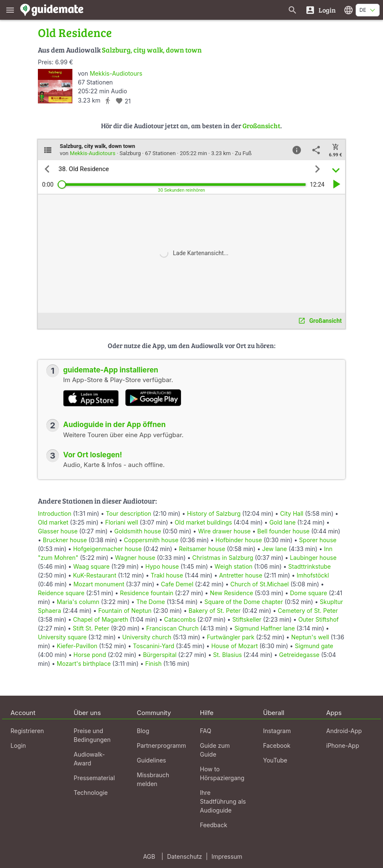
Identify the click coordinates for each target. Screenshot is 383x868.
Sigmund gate (314, 646)
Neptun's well (310, 637)
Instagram (277, 731)
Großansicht (261, 125)
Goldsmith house (137, 531)
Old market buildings (203, 522)
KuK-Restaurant (95, 575)
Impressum (227, 856)
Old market (53, 522)
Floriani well (122, 522)
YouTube (275, 760)
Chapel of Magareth (100, 619)
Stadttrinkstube (310, 566)
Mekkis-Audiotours (116, 73)
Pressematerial (94, 778)
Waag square (92, 566)
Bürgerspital (160, 655)
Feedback (214, 825)
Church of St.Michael (259, 584)
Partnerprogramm (161, 745)
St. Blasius (227, 655)
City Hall (291, 513)
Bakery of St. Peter (215, 611)
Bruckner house (65, 540)
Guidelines (151, 760)
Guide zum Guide (215, 750)
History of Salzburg (214, 513)
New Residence (232, 593)
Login (18, 745)
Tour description (128, 513)
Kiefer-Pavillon (77, 646)
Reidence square (61, 593)
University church (147, 637)
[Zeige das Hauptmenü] (10, 10)
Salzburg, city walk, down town (152, 50)
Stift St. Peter (91, 628)
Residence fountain (147, 593)
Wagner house (135, 558)
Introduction (55, 513)
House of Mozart (235, 646)
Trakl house (167, 575)
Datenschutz (185, 856)
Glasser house (58, 531)
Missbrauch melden (153, 779)
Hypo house (162, 566)
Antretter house (241, 575)
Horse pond (90, 655)
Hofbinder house (239, 540)
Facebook (277, 745)
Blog (143, 731)
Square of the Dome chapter (243, 602)
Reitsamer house (202, 549)
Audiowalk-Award (89, 759)
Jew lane (275, 549)
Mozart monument (99, 584)
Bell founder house (283, 531)
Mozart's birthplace (84, 664)
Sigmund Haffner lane (265, 628)
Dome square (309, 593)
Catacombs (180, 619)
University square (62, 637)
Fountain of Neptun (125, 611)
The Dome (151, 602)
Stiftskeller (247, 619)
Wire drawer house (224, 531)
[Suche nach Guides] (293, 10)
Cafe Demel (177, 584)
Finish (153, 664)
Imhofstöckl (313, 575)
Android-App (344, 731)
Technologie (91, 793)
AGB (149, 856)
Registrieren (27, 731)
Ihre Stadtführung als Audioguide (223, 801)
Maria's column (78, 602)
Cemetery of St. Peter (308, 611)
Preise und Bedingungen (92, 735)
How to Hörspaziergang (222, 773)
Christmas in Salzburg (223, 558)
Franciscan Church (172, 628)
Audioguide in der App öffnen (114, 425)
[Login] (320, 10)
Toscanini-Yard (154, 646)
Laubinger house (313, 558)
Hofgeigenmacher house (108, 549)
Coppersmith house (151, 540)
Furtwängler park (230, 637)
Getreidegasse (299, 655)
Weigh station (234, 566)
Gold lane (282, 522)
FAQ (206, 731)
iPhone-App (343, 745)
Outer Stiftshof (319, 619)
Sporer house (318, 540)
